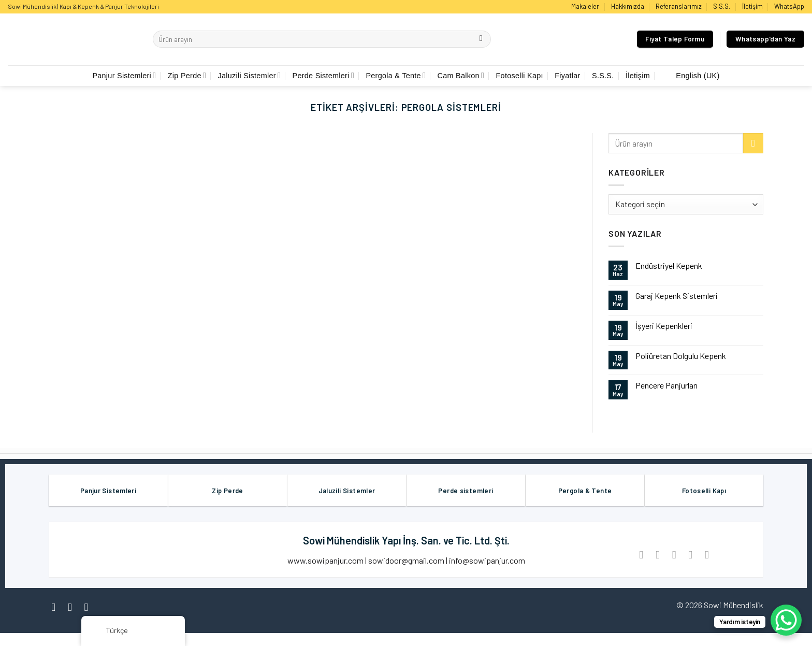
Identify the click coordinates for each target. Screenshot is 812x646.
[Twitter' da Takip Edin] (90, 607)
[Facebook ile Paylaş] (641, 555)
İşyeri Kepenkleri (664, 326)
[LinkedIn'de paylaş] (707, 555)
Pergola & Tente (396, 75)
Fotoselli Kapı (520, 76)
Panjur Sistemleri (124, 75)
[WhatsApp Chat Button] (786, 620)
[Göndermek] (481, 39)
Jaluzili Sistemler (249, 75)
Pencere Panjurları (666, 385)
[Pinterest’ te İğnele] (691, 555)
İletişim (752, 6)
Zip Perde (187, 75)
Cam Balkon (461, 75)
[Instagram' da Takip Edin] (73, 607)
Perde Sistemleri (324, 75)
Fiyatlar (567, 76)
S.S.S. (722, 6)
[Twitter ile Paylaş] (657, 555)
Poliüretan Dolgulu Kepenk (681, 356)
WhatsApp (789, 6)
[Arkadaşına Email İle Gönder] (674, 555)
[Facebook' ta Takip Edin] (57, 607)
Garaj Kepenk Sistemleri (677, 296)
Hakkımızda (628, 6)
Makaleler (585, 6)
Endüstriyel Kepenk (669, 265)
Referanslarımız (679, 6)
